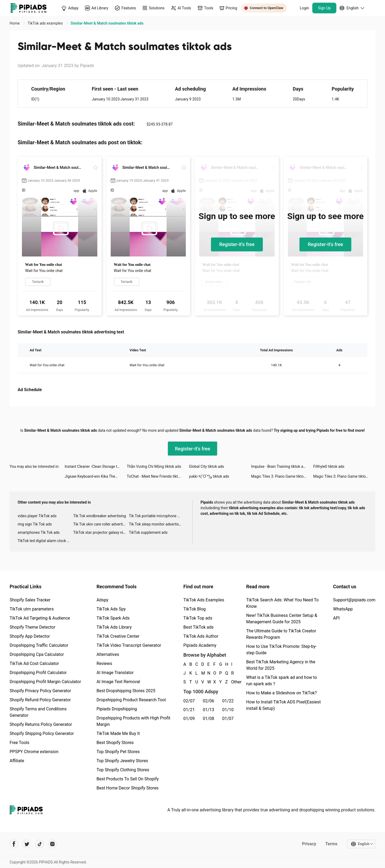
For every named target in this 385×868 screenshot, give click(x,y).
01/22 (228, 701)
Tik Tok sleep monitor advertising (156, 524)
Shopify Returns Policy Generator (41, 724)
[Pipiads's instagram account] (52, 844)
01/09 (189, 719)
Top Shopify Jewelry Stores (122, 761)
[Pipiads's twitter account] (27, 844)
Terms (331, 844)
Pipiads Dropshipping (117, 709)
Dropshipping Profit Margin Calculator (45, 682)
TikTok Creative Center (118, 636)
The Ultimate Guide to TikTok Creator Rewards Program (281, 634)
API (336, 618)
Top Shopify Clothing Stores (123, 770)
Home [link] (15, 23)
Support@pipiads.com (354, 600)
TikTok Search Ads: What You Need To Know (282, 603)
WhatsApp (343, 609)
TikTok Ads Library (114, 627)
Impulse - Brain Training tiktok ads (279, 466)
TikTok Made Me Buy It (118, 733)
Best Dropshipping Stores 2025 (126, 691)
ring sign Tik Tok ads (35, 524)
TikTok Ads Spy (111, 609)
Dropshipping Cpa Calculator (37, 654)
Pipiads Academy (200, 645)
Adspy (102, 600)
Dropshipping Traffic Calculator (39, 645)
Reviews (104, 663)
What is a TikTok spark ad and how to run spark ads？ (282, 681)
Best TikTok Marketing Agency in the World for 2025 (281, 665)
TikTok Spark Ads (113, 618)
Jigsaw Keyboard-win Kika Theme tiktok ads (96, 476)
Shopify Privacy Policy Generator (40, 691)
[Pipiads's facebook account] (14, 844)
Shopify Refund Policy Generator (40, 700)
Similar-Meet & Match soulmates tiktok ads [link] (107, 23)
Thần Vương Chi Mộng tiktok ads (154, 466)
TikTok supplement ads (148, 532)
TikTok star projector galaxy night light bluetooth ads (101, 532)
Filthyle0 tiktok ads (329, 466)
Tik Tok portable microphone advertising (157, 516)
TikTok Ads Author (201, 636)
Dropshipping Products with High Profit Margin (133, 721)
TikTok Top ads (198, 618)
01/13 (209, 710)
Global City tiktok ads (207, 466)
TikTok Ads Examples (204, 600)
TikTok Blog (195, 609)
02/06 (209, 701)
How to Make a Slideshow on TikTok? (282, 693)
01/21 (189, 710)
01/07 (228, 719)
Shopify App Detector (30, 636)
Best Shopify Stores (115, 743)
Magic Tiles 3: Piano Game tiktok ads (282, 476)
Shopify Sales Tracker (30, 600)
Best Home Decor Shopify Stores (128, 788)
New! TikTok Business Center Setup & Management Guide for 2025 (282, 619)
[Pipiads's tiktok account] (40, 844)
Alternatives (108, 654)
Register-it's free (237, 244)
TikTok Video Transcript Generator (129, 645)
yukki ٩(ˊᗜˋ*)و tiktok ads (209, 476)
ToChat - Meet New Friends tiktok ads (158, 476)
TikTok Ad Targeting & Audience (40, 618)
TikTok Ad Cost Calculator (34, 663)
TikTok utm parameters (32, 609)
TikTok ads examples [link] (46, 23)
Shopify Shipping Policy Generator (42, 733)
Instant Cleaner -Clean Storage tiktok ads (96, 466)
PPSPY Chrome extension (34, 752)
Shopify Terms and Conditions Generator (38, 712)
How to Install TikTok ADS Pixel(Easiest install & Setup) (284, 705)
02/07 (189, 701)
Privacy (309, 844)
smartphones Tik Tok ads (39, 532)
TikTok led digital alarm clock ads (45, 541)
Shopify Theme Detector (32, 627)
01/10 (228, 710)
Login (304, 8)
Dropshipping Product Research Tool (131, 700)
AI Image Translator (115, 673)
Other (232, 682)
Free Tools (20, 743)
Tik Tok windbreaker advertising (100, 516)
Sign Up (324, 8)
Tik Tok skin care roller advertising (101, 524)
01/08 (209, 719)
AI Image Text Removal (118, 682)
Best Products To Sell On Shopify (128, 779)
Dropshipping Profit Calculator (38, 673)
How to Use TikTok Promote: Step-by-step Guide (282, 650)
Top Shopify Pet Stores (118, 752)
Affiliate (17, 761)
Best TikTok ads (199, 627)
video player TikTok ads (37, 516)
